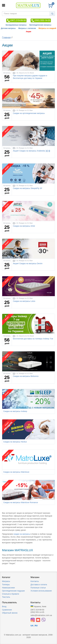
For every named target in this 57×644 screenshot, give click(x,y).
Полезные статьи (38, 588)
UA (32, 626)
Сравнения (7, 610)
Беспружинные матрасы (16, 25)
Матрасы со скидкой (47, 28)
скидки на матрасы (22, 534)
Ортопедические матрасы (40, 25)
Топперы (6, 585)
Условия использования (41, 591)
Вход (4, 606)
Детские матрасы (8, 28)
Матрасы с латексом (27, 28)
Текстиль (6, 597)
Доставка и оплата (39, 585)
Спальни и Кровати (11, 594)
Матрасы (6, 581)
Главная (6, 37)
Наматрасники (8, 588)
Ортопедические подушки (13, 591)
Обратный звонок (10, 613)
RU (36, 626)
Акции (28, 32)
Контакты (35, 581)
